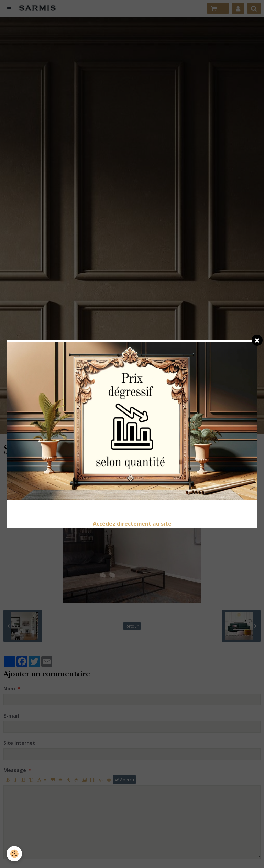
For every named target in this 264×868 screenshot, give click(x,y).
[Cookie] (15, 854)
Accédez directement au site (132, 524)
